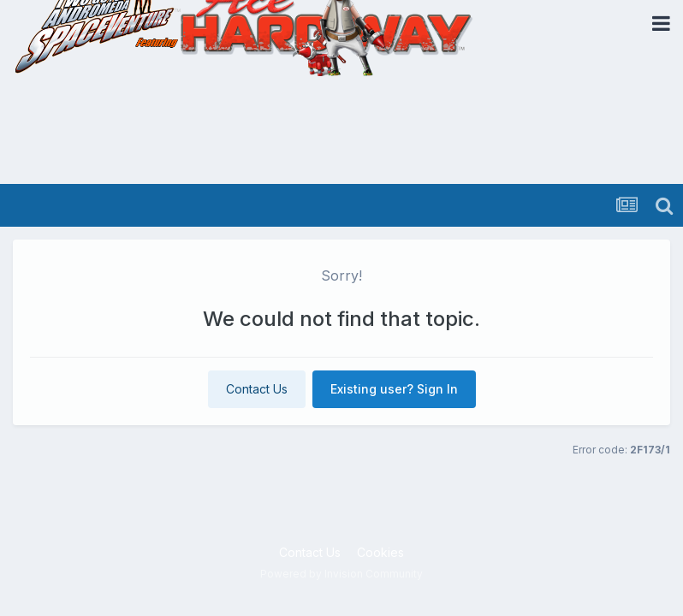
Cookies (380, 552)
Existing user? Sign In (394, 389)
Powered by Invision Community (341, 574)
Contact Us (257, 389)
